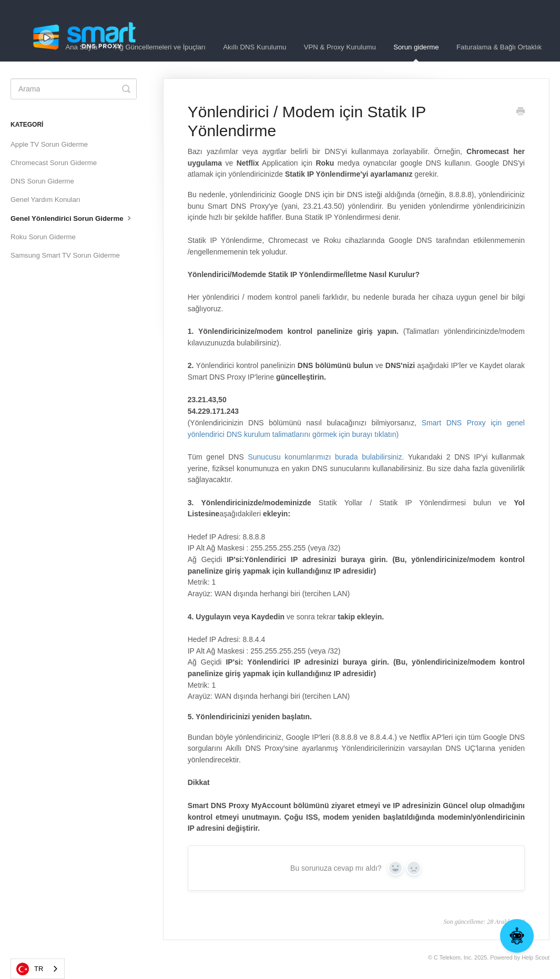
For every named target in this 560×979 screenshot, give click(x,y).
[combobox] (38, 969)
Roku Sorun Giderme (43, 237)
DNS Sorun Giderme (42, 181)
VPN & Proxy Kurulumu (340, 47)
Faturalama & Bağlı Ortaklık (499, 47)
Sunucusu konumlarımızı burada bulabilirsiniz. (326, 457)
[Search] (74, 89)
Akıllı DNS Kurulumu (254, 47)
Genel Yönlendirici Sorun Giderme (72, 218)
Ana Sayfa (81, 47)
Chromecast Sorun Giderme (54, 163)
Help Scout (536, 957)
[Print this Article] (521, 113)
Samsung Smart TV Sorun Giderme (65, 255)
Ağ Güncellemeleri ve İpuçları (160, 47)
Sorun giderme (416, 52)
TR (30, 969)
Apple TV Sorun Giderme (49, 144)
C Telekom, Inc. (453, 957)
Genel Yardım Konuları (45, 200)
